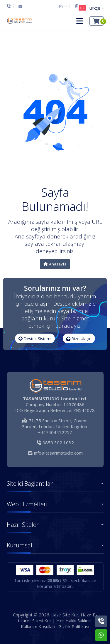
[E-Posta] (20, 6)
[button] (80, 21)
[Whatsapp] (101, 635)
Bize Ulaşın (79, 339)
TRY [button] (61, 6)
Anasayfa (55, 264)
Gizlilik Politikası (74, 626)
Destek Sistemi (35, 339)
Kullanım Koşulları (38, 626)
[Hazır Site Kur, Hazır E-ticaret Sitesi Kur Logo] (19, 21)
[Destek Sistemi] (77, 6)
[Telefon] (10, 6)
